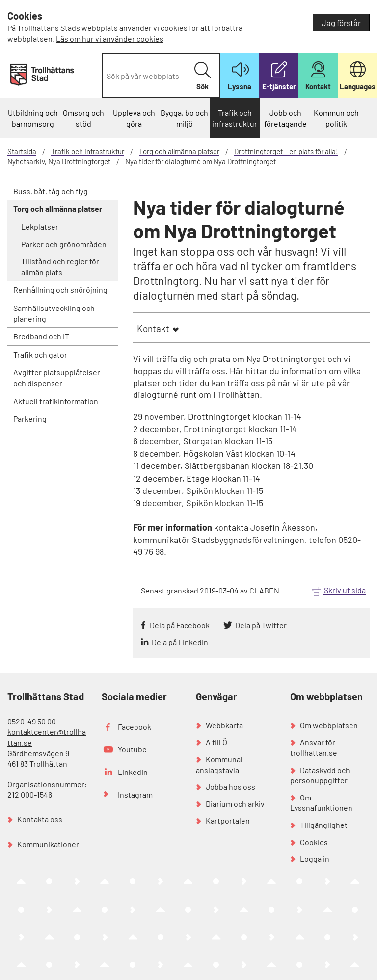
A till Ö (216, 742)
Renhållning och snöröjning (60, 290)
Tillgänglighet (324, 825)
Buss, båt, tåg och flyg (51, 191)
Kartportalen (228, 820)
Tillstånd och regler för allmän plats (60, 267)
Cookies (314, 842)
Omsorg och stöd (83, 118)
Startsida (22, 151)
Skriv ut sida (345, 590)
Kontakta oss (40, 819)
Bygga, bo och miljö (184, 118)
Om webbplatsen (329, 725)
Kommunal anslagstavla (219, 764)
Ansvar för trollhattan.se (314, 747)
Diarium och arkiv (235, 804)
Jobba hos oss (230, 787)
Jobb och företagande (285, 118)
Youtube (132, 749)
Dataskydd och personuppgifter (320, 775)
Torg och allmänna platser (179, 151)
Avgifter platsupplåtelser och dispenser (57, 377)
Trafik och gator (40, 354)
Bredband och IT (41, 336)
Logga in (315, 859)
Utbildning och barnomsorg (33, 118)
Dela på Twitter (261, 625)
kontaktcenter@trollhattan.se (47, 737)
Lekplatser (40, 226)
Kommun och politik (336, 118)
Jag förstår (341, 23)
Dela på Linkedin (180, 642)
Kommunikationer (48, 844)
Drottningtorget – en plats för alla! (286, 151)
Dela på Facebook (180, 625)
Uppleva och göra (134, 118)
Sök (202, 76)
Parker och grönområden (64, 244)
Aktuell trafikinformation (56, 401)
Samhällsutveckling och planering (54, 313)
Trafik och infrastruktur (235, 118)
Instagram (135, 794)
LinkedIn (133, 772)
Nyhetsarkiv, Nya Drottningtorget (59, 161)
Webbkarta (224, 725)
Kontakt (153, 328)
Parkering (30, 419)
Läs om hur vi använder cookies (110, 39)
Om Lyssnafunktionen (321, 803)
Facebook (135, 727)
